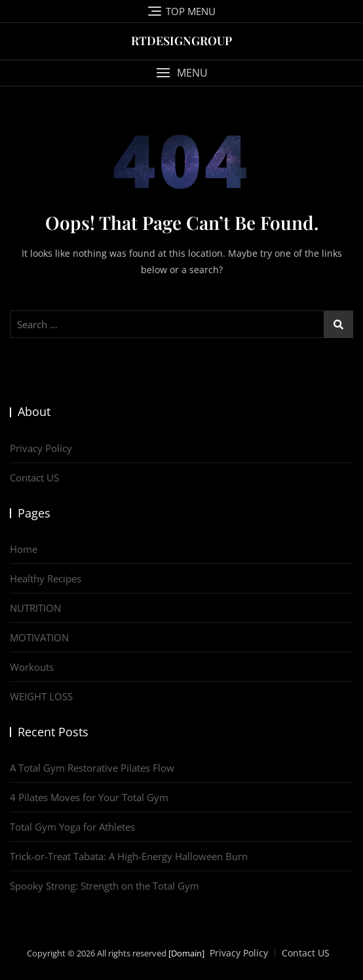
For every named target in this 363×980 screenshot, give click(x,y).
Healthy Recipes (46, 578)
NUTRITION (35, 608)
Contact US (34, 478)
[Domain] (186, 953)
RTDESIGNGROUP (181, 41)
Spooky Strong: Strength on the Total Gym (105, 886)
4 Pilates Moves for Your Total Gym (89, 797)
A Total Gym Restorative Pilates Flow (92, 768)
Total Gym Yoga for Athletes (72, 827)
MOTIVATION (39, 637)
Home (24, 549)
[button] (181, 73)
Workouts (32, 667)
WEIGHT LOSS (41, 696)
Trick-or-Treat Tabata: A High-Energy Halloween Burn (129, 856)
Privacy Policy (41, 448)
